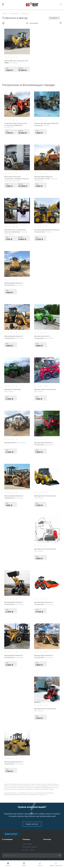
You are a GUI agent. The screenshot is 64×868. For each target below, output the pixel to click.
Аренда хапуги (15, 443)
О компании (7, 839)
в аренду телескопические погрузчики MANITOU (16, 125)
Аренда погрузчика (13, 390)
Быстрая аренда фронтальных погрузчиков (47, 231)
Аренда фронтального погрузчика (14, 284)
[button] (11, 223)
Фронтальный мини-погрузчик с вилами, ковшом (16, 179)
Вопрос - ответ (28, 850)
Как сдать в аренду (30, 847)
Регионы (47, 839)
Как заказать (27, 844)
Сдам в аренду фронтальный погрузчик (46, 124)
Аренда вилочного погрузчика (44, 337)
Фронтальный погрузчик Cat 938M (16, 62)
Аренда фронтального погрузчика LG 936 (46, 179)
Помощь (26, 839)
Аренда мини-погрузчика (45, 390)
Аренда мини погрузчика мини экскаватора (16, 232)
